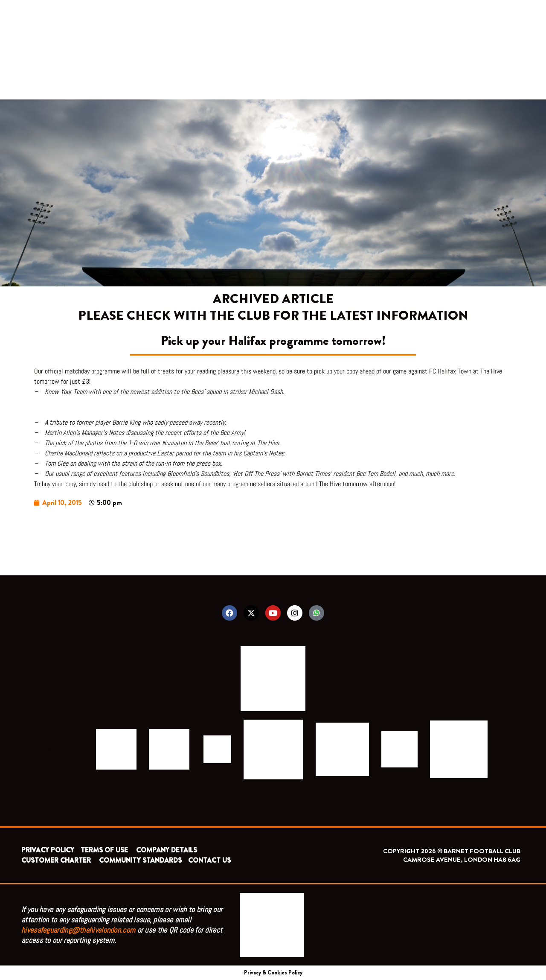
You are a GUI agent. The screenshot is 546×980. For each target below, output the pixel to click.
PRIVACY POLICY (48, 850)
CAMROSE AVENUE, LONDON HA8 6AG (462, 860)
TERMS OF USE (105, 850)
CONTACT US (209, 860)
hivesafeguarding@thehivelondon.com (78, 930)
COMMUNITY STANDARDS (140, 860)
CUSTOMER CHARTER (56, 860)
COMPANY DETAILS (167, 850)
